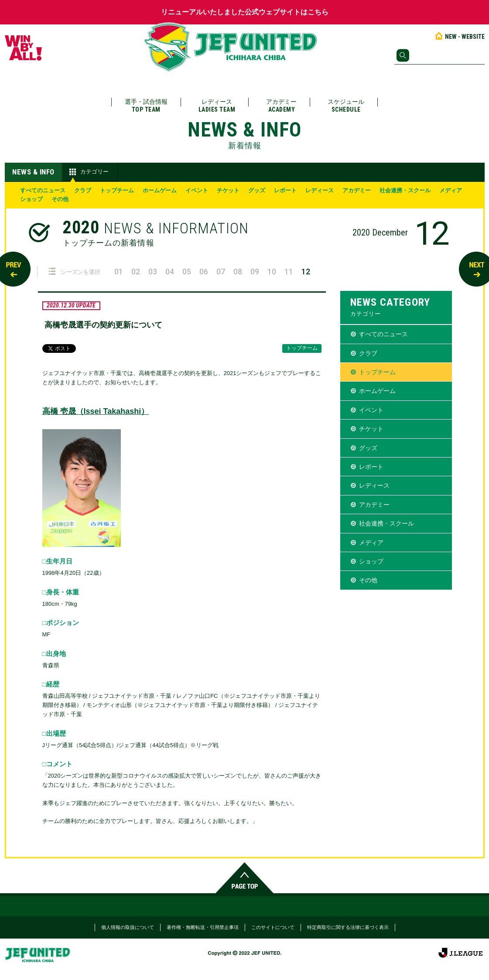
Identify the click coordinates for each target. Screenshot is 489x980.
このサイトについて (273, 927)
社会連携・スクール (405, 190)
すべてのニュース (43, 190)
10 (272, 271)
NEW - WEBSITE (459, 37)
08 (238, 271)
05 (187, 271)
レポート (285, 190)
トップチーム (117, 190)
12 (306, 271)
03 (153, 271)
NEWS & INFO (33, 172)
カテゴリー (88, 172)
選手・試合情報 (146, 106)
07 (221, 271)
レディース (217, 106)
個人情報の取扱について (128, 927)
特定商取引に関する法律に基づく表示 (348, 927)
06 (204, 271)
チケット (228, 190)
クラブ (83, 190)
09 (255, 271)
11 (289, 271)
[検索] (439, 55)
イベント (197, 190)
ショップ (31, 199)
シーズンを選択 (74, 271)
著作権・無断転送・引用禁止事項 (203, 927)
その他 (60, 199)
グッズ (257, 190)
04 (170, 271)
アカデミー (281, 106)
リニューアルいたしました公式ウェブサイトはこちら (245, 12)
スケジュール (346, 106)
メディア (451, 190)
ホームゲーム (160, 190)
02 (136, 271)
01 (119, 271)
